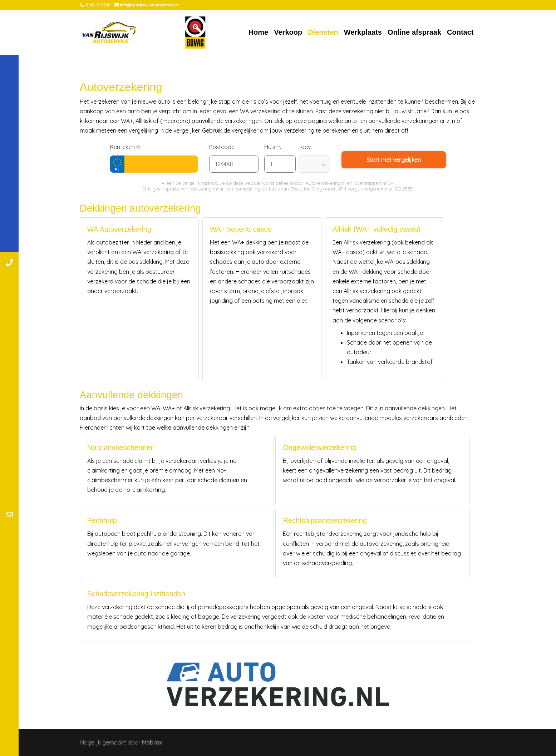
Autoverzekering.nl (326, 183)
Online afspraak (414, 32)
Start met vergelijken (394, 160)
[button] (138, 147)
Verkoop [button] (288, 32)
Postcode (225, 147)
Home (259, 32)
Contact (460, 32)
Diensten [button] (323, 32)
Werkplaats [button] (363, 32)
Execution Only (306, 189)
